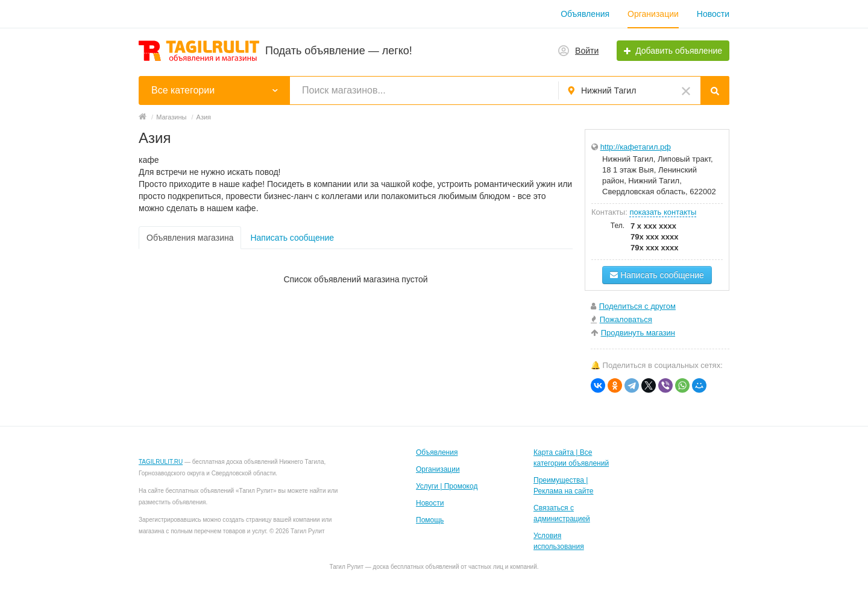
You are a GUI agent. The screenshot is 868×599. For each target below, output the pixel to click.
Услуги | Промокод (447, 486)
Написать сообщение (292, 238)
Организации (653, 14)
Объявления (585, 14)
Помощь (430, 520)
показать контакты (663, 212)
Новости (713, 14)
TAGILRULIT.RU (161, 462)
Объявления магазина (190, 238)
